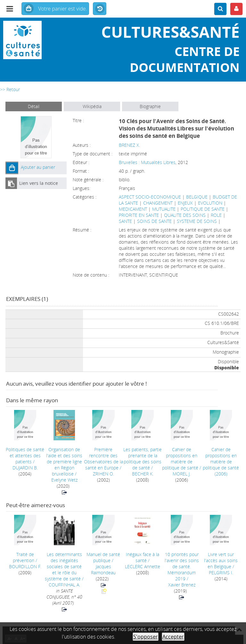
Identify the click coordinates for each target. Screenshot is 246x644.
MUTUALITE (164, 209)
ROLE (216, 215)
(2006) (221, 462)
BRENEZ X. (129, 145)
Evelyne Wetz (64, 480)
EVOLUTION (210, 203)
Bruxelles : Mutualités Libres (147, 162)
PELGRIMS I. (221, 573)
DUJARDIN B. (25, 468)
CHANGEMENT (158, 203)
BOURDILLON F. (25, 566)
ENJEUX (185, 203)
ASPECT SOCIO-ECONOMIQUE (150, 197)
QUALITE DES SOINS (185, 215)
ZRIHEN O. (103, 474)
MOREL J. (182, 474)
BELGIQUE (197, 197)
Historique (100, 9)
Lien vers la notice (39, 183)
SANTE (125, 221)
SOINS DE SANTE (154, 221)
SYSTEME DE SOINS (197, 221)
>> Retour (10, 89)
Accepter (173, 637)
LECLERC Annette (143, 566)
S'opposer (146, 637)
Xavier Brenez (182, 585)
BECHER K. (143, 474)
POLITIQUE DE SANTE (203, 209)
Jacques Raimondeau (103, 569)
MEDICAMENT (133, 209)
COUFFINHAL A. (64, 585)
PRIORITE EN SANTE (139, 215)
